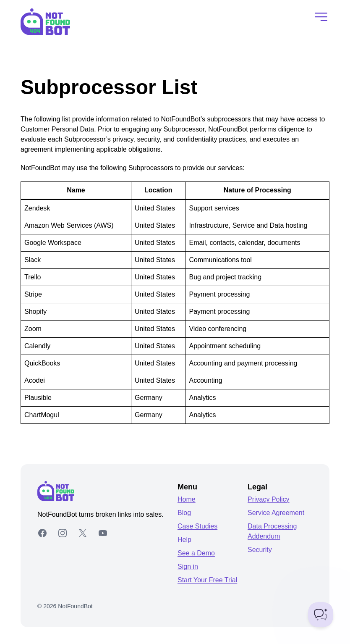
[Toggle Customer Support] (321, 615)
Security (260, 550)
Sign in (188, 566)
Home (187, 499)
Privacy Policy (269, 499)
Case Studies (197, 526)
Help (184, 540)
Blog (184, 513)
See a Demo (196, 553)
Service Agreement (276, 513)
